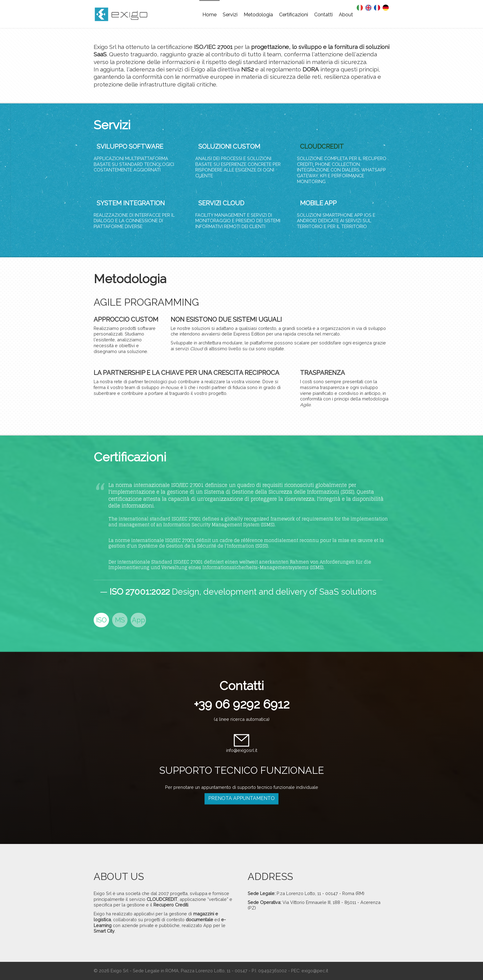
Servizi (230, 15)
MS (120, 620)
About (346, 15)
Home (209, 15)
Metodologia (258, 15)
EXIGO (124, 15)
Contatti (323, 15)
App (138, 620)
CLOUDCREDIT (322, 147)
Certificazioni (294, 15)
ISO (101, 620)
